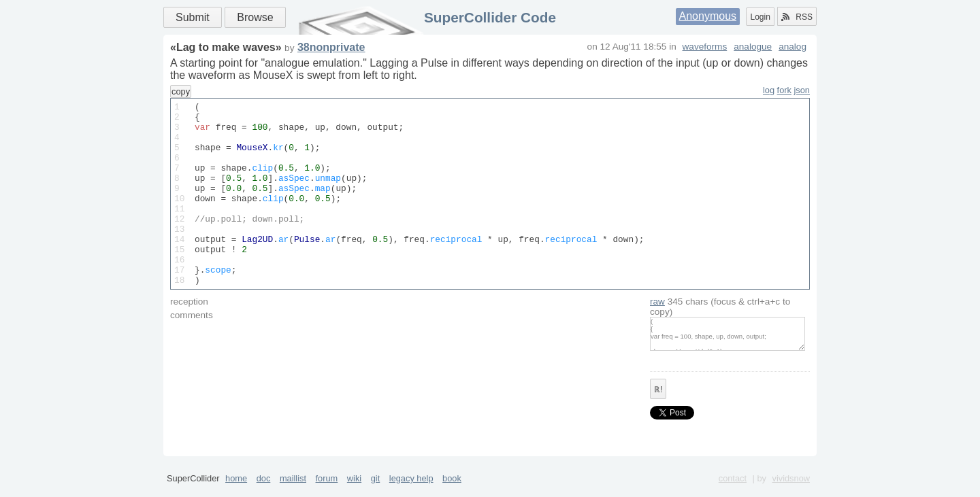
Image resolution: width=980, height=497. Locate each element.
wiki (354, 492)
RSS (797, 17)
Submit (193, 17)
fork (784, 90)
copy (181, 91)
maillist (293, 492)
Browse (255, 17)
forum (327, 492)
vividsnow (791, 492)
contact (733, 492)
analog (793, 47)
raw (657, 338)
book (452, 492)
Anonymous (708, 16)
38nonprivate (331, 47)
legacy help (411, 492)
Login (760, 17)
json (802, 90)
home (236, 492)
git (376, 492)
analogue (753, 47)
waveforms (705, 47)
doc (264, 492)
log (769, 90)
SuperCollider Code (490, 17)
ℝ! (658, 426)
